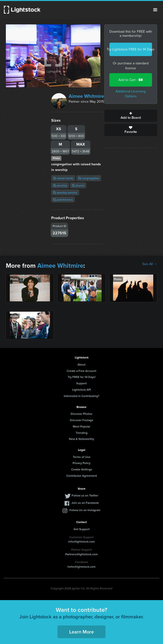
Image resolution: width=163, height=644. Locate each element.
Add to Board (131, 116)
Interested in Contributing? (82, 396)
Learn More (81, 632)
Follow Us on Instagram (85, 510)
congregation (89, 178)
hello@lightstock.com (81, 567)
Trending (82, 433)
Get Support (82, 529)
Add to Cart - (131, 80)
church (78, 185)
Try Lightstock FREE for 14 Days (131, 49)
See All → (150, 264)
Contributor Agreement (82, 476)
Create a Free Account (81, 371)
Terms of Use (82, 457)
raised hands (63, 178)
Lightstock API (81, 390)
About (81, 364)
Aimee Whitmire (86, 96)
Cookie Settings (82, 469)
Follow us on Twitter (85, 495)
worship (60, 185)
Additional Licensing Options (131, 94)
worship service (65, 193)
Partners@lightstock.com (81, 554)
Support (81, 383)
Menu (155, 10)
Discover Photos (81, 414)
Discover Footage (82, 420)
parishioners (63, 200)
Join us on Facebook (85, 503)
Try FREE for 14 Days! (82, 377)
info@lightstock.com (81, 541)
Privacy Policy (81, 463)
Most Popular (81, 426)
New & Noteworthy (81, 439)
